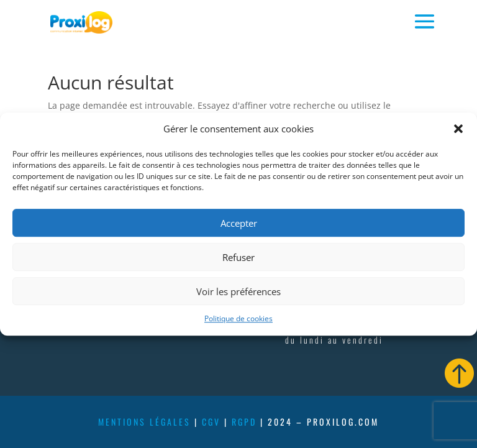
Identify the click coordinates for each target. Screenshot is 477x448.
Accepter (239, 223)
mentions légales (144, 422)
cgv (211, 422)
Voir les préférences (238, 291)
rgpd (244, 422)
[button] (458, 129)
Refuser (238, 257)
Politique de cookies (238, 319)
